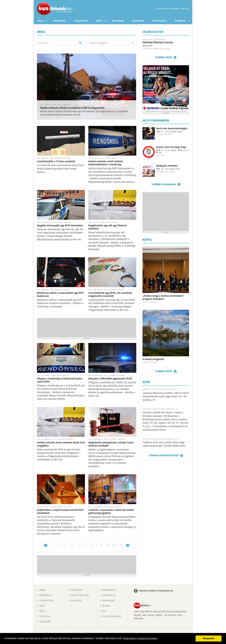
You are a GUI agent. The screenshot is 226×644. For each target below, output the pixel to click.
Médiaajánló (109, 590)
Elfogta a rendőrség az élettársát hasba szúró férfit (60, 380)
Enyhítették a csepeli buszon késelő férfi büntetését (60, 512)
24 (121, 545)
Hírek (40, 21)
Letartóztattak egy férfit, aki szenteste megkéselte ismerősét (110, 295)
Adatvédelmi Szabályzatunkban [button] (140, 638)
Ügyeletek (45, 617)
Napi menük (118, 21)
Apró (42, 611)
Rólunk (106, 606)
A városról (77, 590)
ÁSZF (104, 611)
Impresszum (108, 601)
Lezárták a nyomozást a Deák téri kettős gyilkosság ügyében (111, 512)
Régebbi (128, 545)
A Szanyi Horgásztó (153, 359)
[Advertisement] (87, 327)
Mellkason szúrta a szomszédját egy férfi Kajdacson (60, 295)
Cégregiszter (81, 21)
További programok (164, 184)
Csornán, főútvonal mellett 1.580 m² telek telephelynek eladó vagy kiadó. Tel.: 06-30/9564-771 (166, 397)
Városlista (74, 9)
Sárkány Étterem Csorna (158, 43)
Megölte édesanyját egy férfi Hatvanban (60, 226)
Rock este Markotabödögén (172, 129)
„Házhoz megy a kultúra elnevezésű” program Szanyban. (163, 298)
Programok (60, 21)
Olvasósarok (159, 21)
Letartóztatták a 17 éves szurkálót (56, 162)
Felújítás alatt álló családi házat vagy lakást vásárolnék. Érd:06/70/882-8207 (164, 444)
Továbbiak (180, 21)
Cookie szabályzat (112, 617)
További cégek (164, 57)
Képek (99, 21)
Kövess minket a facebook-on (156, 591)
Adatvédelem (109, 595)
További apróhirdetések (164, 456)
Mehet (80, 43)
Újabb (46, 545)
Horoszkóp (45, 622)
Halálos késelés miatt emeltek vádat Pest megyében (61, 444)
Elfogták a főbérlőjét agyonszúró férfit (110, 379)
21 (101, 545)
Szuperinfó (138, 21)
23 (115, 545)
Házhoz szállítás (80, 595)
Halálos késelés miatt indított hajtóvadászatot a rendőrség (105, 163)
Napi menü (76, 601)
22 (108, 545)
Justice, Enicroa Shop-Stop (171, 147)
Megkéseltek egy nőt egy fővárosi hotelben (107, 227)
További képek (164, 371)
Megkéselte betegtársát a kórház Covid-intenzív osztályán (111, 444)
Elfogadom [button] (209, 638)
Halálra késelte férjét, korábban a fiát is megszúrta (72, 108)
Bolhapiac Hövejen (167, 166)
